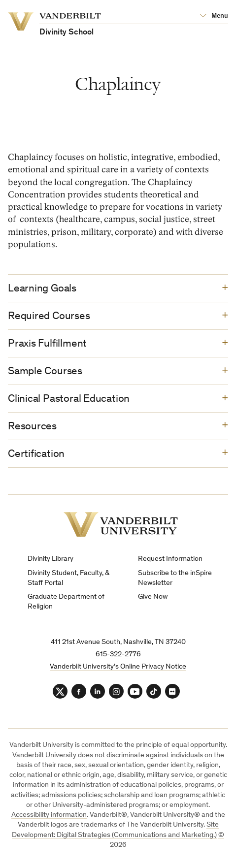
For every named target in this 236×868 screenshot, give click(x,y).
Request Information (170, 559)
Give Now (153, 597)
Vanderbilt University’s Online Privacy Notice (118, 667)
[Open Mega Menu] (214, 16)
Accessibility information (49, 815)
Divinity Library (51, 559)
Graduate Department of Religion (66, 602)
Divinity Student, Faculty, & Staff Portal (68, 578)
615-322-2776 (118, 655)
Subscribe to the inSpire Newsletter (175, 578)
